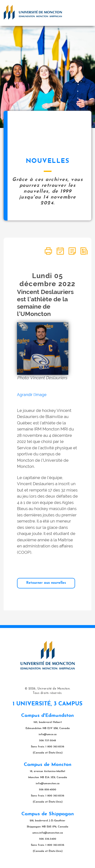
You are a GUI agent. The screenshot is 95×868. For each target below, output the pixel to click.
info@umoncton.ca (48, 784)
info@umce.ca (48, 735)
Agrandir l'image (32, 395)
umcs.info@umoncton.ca (48, 833)
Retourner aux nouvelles (46, 583)
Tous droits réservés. (47, 693)
